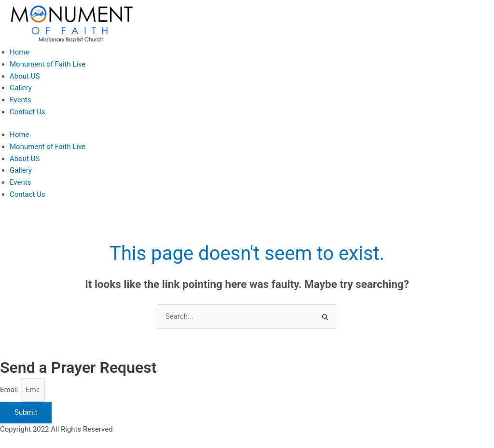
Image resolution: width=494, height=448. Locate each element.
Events (20, 100)
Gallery (21, 88)
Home (19, 52)
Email (10, 390)
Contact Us (27, 112)
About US (25, 76)
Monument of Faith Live (48, 64)
